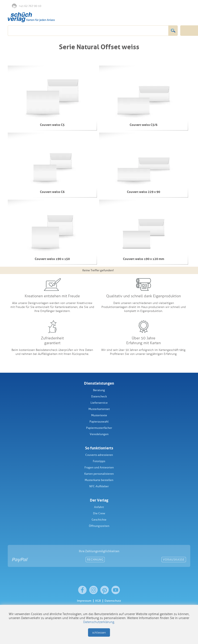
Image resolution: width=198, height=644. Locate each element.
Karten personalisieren (99, 474)
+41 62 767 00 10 (27, 6)
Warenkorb (185, 6)
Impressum (84, 601)
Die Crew (99, 513)
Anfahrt (99, 507)
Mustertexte (99, 415)
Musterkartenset (99, 409)
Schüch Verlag (31, 17)
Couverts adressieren (99, 455)
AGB (98, 601)
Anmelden (177, 6)
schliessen (99, 633)
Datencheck (99, 396)
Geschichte (99, 520)
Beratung (99, 390)
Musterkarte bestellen (99, 480)
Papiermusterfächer (99, 428)
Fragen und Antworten (99, 467)
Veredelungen (99, 434)
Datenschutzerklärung (99, 622)
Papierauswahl (99, 422)
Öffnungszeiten (99, 526)
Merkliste (168, 6)
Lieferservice (99, 403)
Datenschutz (113, 601)
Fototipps (99, 461)
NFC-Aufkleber (99, 486)
